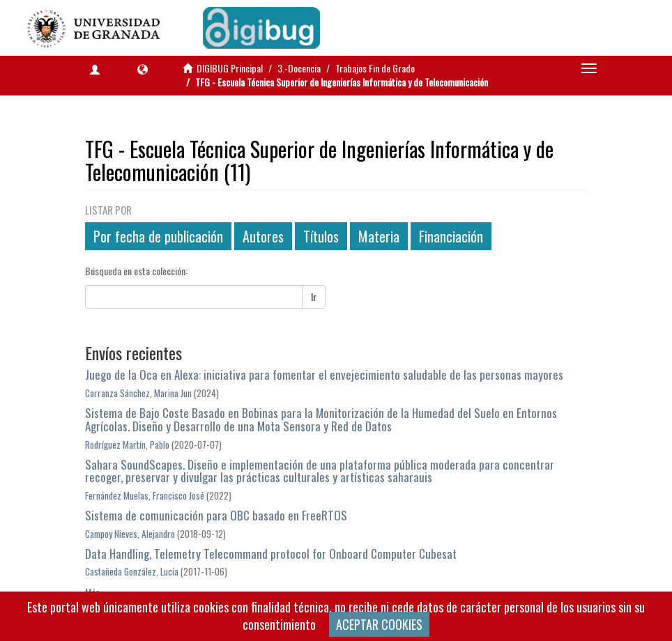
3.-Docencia (299, 68)
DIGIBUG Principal (230, 68)
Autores (263, 236)
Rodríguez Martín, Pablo (127, 445)
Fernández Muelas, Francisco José (145, 495)
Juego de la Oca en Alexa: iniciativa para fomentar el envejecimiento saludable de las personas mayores (324, 374)
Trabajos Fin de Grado (375, 68)
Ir (314, 296)
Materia (379, 236)
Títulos (321, 236)
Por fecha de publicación (158, 236)
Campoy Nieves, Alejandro (130, 534)
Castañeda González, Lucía (132, 571)
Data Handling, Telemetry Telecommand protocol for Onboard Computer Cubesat (271, 554)
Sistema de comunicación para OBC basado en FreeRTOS (216, 515)
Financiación (451, 236)
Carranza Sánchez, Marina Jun (138, 393)
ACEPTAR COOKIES (379, 624)
